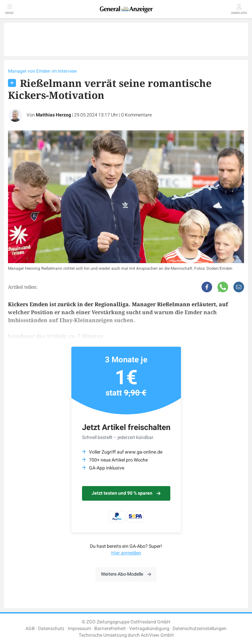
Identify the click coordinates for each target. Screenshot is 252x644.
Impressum (79, 629)
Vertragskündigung (149, 629)
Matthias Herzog (53, 115)
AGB (30, 629)
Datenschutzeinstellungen (200, 629)
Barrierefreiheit (110, 629)
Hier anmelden (126, 553)
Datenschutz (51, 629)
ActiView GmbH (157, 635)
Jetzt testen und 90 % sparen (126, 493)
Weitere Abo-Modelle (126, 574)
